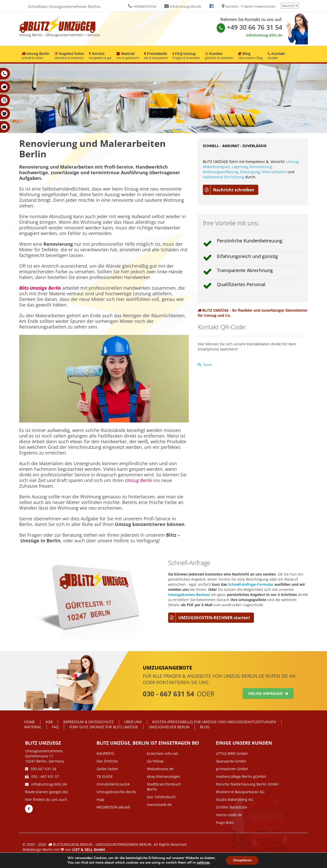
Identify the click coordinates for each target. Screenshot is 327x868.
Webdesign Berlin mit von (64, 849)
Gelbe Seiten (107, 769)
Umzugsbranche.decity (116, 792)
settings (202, 862)
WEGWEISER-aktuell (113, 807)
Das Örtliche (107, 761)
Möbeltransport (216, 167)
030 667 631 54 (41, 769)
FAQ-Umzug (186, 56)
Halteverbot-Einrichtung (223, 177)
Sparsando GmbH (231, 761)
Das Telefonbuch (161, 797)
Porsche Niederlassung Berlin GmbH (247, 784)
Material (128, 56)
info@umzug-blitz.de (183, 6)
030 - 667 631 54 (168, 694)
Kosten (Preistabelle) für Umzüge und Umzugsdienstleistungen (214, 722)
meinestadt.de (159, 805)
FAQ (55, 727)
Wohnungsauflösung (220, 172)
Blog (250, 56)
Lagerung (240, 167)
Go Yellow (155, 761)
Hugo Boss (225, 822)
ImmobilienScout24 (113, 784)
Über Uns (133, 722)
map (100, 799)
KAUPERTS (105, 753)
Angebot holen (69, 56)
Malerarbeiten (274, 172)
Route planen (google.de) (46, 792)
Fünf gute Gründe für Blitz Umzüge (104, 727)
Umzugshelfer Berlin (169, 727)
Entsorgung (250, 172)
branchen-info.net (162, 753)
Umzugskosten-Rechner (189, 595)
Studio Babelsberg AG (235, 799)
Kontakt (276, 56)
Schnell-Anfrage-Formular (251, 584)
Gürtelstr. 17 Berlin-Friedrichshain (249, 6)
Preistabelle (156, 56)
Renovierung (261, 167)
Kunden (219, 56)
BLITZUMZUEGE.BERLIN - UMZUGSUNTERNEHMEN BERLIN (102, 844)
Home (30, 722)
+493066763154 (142, 6)
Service (100, 56)
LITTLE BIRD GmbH (232, 753)
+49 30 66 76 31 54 (249, 27)
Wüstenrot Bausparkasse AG (240, 792)
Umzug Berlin (36, 56)
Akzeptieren (242, 860)
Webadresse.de (160, 769)
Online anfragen (268, 693)
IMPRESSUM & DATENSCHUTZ (88, 722)
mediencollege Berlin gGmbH (241, 776)
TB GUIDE (105, 776)
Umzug (292, 162)
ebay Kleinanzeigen (164, 776)
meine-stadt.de (229, 815)
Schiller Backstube (232, 807)
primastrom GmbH (232, 769)
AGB (49, 722)
